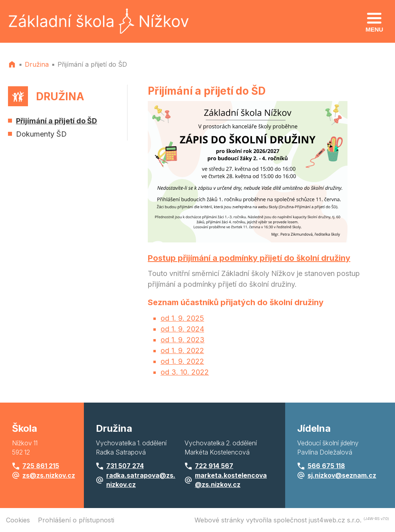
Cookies (18, 520)
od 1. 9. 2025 (182, 318)
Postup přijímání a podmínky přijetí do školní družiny (249, 258)
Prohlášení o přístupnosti (76, 520)
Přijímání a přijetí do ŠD (92, 64)
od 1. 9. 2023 (183, 340)
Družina (37, 64)
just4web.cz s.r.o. (335, 520)
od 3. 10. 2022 (185, 372)
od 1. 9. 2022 (182, 350)
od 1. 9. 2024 (182, 329)
